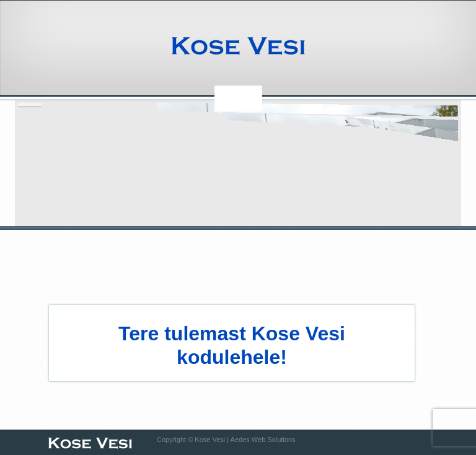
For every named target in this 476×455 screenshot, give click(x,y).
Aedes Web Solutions (263, 440)
